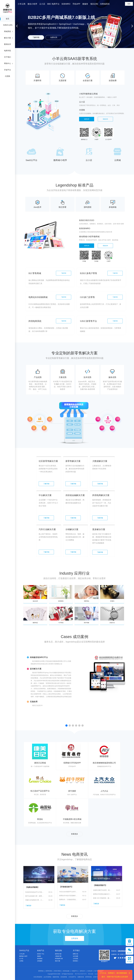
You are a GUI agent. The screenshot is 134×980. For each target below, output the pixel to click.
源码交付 (83, 971)
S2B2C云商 (8, 25)
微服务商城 (56, 977)
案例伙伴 (8, 44)
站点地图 (97, 974)
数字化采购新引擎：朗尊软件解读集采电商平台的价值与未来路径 (35, 896)
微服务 (39, 956)
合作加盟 (75, 956)
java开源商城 (47, 977)
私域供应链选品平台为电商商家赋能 (35, 892)
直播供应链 (81, 977)
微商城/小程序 (23, 956)
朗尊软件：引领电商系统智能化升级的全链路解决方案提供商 (68, 900)
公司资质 (75, 959)
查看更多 (75, 834)
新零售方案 (58, 954)
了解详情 (36, 37)
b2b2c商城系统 (38, 977)
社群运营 (90, 971)
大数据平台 (75, 971)
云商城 (21, 961)
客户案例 (97, 971)
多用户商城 (96, 977)
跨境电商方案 (59, 959)
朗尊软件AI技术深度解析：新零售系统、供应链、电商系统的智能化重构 (68, 896)
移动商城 (40, 959)
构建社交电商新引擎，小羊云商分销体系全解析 (35, 900)
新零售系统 (49, 971)
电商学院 (8, 51)
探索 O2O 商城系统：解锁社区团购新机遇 (102, 898)
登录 (129, 4)
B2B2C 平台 (41, 954)
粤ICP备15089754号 (81, 974)
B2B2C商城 (57, 971)
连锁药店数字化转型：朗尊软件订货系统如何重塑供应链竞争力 (102, 890)
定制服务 (40, 961)
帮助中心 (8, 63)
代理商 (8, 76)
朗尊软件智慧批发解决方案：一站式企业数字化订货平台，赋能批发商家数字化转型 (102, 894)
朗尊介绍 (75, 954)
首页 (8, 19)
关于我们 (8, 57)
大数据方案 (58, 956)
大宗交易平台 (72, 977)
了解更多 (28, 906)
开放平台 (8, 70)
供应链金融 (66, 971)
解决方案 (8, 38)
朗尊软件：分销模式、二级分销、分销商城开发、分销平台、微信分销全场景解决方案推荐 (69, 880)
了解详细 (46, 484)
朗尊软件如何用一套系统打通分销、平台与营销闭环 (35, 880)
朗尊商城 (41, 971)
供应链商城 (64, 977)
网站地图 (91, 974)
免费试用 (54, 37)
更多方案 (58, 961)
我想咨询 (105, 119)
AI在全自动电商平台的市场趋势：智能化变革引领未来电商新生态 (68, 892)
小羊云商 (22, 954)
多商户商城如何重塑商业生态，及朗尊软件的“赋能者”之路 (103, 879)
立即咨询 (75, 938)
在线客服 (120, 958)
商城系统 (8, 31)
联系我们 (75, 961)
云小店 (21, 959)
